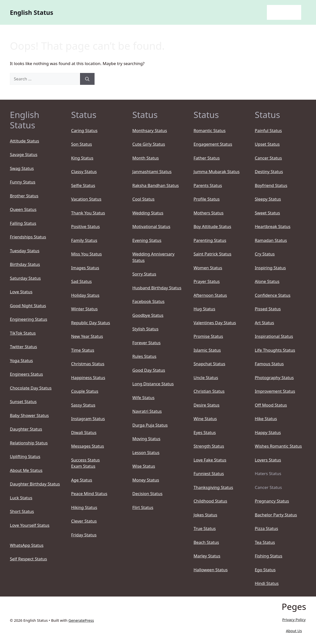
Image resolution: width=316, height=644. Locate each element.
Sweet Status (267, 213)
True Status (205, 528)
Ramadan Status (271, 240)
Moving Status (146, 439)
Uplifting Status (25, 456)
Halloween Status (211, 570)
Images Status (85, 268)
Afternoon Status (210, 295)
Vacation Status (86, 199)
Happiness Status (88, 378)
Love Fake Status (210, 460)
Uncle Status (206, 378)
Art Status (264, 323)
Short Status (22, 511)
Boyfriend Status (271, 185)
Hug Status (204, 309)
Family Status (84, 240)
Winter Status (84, 309)
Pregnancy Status (272, 501)
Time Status (83, 350)
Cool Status (143, 199)
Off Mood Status (271, 405)
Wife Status (143, 398)
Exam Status (83, 466)
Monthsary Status (150, 130)
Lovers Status (268, 460)
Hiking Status (84, 507)
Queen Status (23, 209)
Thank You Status (88, 213)
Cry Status (265, 254)
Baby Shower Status (29, 415)
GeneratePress (81, 620)
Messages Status (88, 446)
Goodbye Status (148, 315)
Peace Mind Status (89, 494)
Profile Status (207, 199)
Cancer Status (268, 158)
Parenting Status (210, 240)
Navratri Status (147, 411)
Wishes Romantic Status (278, 446)
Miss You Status (86, 254)
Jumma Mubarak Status (217, 172)
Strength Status (209, 446)
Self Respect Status (28, 559)
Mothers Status (208, 213)
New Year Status (87, 336)
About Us (294, 631)
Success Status (85, 460)
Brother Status (24, 196)
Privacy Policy (294, 620)
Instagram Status (88, 419)
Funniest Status (209, 473)
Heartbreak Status (273, 226)
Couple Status (85, 391)
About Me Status (26, 470)
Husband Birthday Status (157, 288)
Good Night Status (28, 306)
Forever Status (147, 343)
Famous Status (269, 364)
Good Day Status (149, 370)
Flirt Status (143, 507)
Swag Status (22, 168)
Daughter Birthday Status (35, 484)
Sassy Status (83, 405)
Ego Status (265, 570)
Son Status (81, 144)
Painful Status (268, 130)
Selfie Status (83, 185)
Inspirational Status (274, 336)
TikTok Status (23, 333)
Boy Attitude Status (212, 226)
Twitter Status (23, 347)
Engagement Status (213, 144)
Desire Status (207, 405)
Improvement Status (275, 391)
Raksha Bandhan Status (156, 185)
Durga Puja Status (150, 425)
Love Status (21, 292)
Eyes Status (205, 432)
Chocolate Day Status (31, 388)
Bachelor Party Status (276, 515)
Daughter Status (26, 429)
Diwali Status (84, 432)
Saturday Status (25, 278)
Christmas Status (88, 364)
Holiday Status (85, 295)
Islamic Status (207, 350)
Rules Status (144, 356)
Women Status (208, 268)
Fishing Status (268, 556)
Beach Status (206, 542)
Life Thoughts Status (275, 350)
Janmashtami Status (152, 172)
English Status (32, 12)
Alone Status (267, 281)
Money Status (146, 480)
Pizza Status (266, 528)
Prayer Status (207, 281)
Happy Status (268, 432)
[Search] (87, 79)
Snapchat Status (209, 364)
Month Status (146, 158)
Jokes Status (205, 515)
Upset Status (267, 144)
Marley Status (207, 556)
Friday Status (84, 535)
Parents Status (208, 185)
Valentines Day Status (215, 323)
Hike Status (266, 419)
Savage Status (24, 154)
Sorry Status (144, 274)
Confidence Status (273, 295)
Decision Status (147, 494)
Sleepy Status (268, 199)
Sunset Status (23, 402)
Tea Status (265, 542)
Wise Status (144, 466)
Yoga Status (21, 360)
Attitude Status (24, 141)
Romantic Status (210, 130)
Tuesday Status (25, 251)
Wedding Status (148, 213)
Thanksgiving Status (213, 487)
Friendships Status (28, 237)
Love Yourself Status (30, 525)
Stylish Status (145, 329)
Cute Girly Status (149, 144)
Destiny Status (269, 172)
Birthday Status (25, 264)
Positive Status (85, 226)
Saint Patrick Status (212, 254)
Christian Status (209, 391)
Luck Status (21, 498)
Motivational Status (151, 226)
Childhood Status (210, 501)
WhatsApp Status (27, 545)
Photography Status (274, 378)
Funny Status (23, 182)
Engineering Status (29, 319)
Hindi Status (267, 583)
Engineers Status (26, 374)
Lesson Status (146, 452)
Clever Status (84, 521)
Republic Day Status (91, 323)
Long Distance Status (153, 384)
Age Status (82, 480)
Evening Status (147, 240)
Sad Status (81, 281)
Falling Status (23, 223)
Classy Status (84, 172)
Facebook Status (148, 301)
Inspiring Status (270, 268)
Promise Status (208, 336)
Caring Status (84, 130)
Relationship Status (29, 443)
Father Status (207, 158)
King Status (82, 158)
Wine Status (205, 419)
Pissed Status (268, 309)
